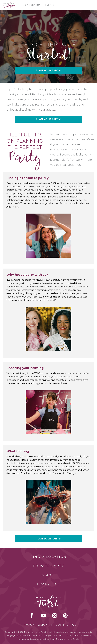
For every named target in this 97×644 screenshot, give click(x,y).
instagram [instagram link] (55, 615)
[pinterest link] (65, 615)
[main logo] (9, 3)
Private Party (48, 566)
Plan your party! (48, 70)
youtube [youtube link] (43, 615)
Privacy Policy (34, 625)
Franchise (48, 584)
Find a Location (31, 5)
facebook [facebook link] (32, 615)
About (48, 575)
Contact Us (66, 625)
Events (50, 5)
